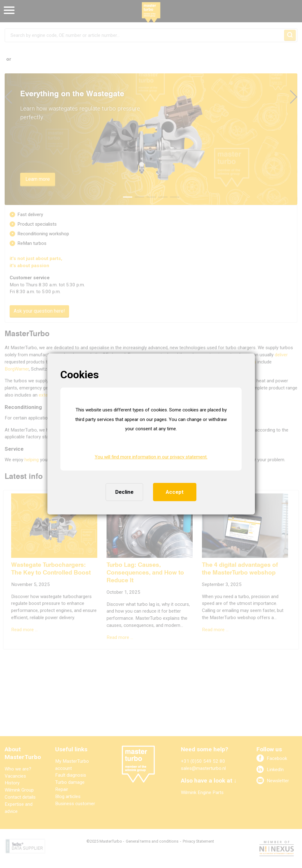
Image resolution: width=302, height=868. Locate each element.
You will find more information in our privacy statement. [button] (151, 457)
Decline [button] (124, 492)
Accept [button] (175, 492)
